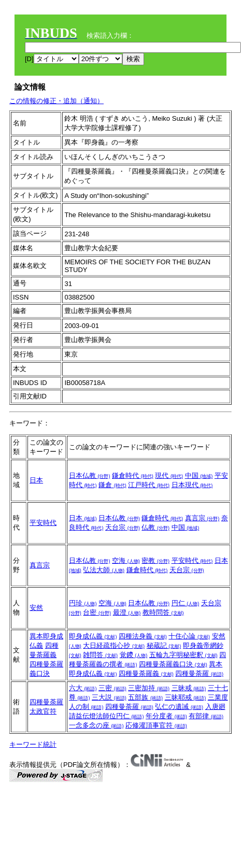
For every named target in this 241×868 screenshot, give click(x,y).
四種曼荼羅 (199, 673)
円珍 (83, 603)
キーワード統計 (33, 744)
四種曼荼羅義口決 (173, 664)
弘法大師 (104, 570)
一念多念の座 (96, 725)
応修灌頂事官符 (156, 725)
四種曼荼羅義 (146, 673)
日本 (36, 480)
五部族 (145, 697)
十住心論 (189, 636)
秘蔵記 (164, 645)
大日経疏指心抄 (114, 645)
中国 (199, 475)
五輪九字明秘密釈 (183, 655)
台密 (97, 612)
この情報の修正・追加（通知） (56, 101)
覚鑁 (134, 655)
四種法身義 (143, 636)
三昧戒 (189, 688)
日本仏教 (90, 475)
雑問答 (100, 655)
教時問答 (163, 612)
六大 (83, 688)
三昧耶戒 (186, 697)
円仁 (186, 603)
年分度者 (166, 716)
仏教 (155, 527)
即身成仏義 (93, 636)
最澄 (127, 612)
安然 (36, 608)
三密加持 (149, 688)
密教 (155, 560)
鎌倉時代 (133, 475)
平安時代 (43, 523)
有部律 (206, 716)
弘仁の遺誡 (179, 707)
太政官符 (43, 711)
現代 (169, 475)
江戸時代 (149, 485)
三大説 (109, 697)
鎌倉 (112, 485)
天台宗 (123, 527)
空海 (126, 560)
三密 (112, 688)
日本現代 (192, 485)
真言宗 (202, 518)
